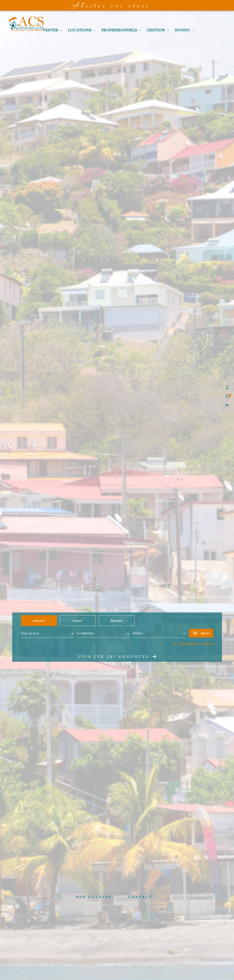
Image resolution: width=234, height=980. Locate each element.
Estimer (117, 620)
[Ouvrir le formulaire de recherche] (201, 633)
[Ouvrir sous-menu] (61, 30)
